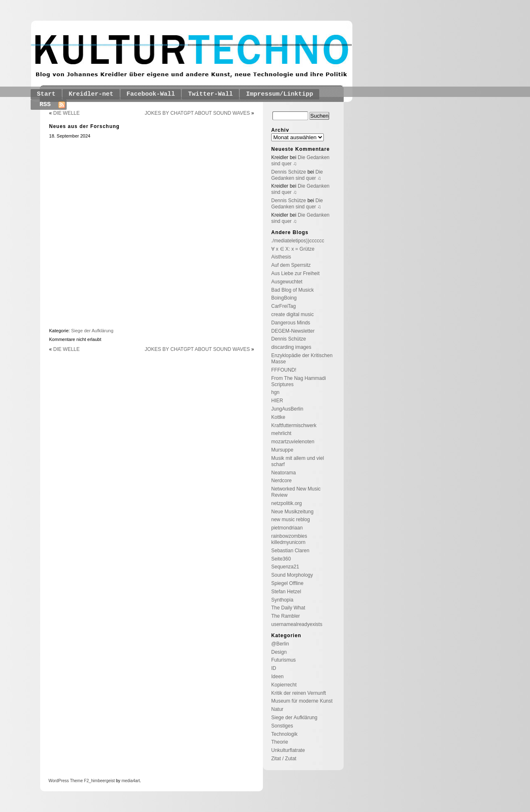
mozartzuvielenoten (293, 442)
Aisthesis (281, 257)
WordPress (59, 781)
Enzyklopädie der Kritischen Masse (302, 359)
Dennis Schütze (289, 172)
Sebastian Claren (290, 551)
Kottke (278, 417)
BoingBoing (284, 298)
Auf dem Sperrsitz (291, 265)
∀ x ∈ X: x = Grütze (293, 249)
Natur (277, 709)
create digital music (293, 314)
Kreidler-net (91, 94)
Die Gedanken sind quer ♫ (297, 175)
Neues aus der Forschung (84, 126)
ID (274, 668)
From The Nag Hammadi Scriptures (299, 381)
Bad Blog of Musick (293, 290)
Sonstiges (282, 726)
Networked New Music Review (296, 492)
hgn (275, 392)
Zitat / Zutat (284, 759)
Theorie (280, 742)
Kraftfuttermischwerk (294, 425)
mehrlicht (281, 433)
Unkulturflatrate (288, 750)
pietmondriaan (287, 528)
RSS (45, 105)
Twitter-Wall (210, 94)
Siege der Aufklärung (92, 331)
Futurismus (283, 660)
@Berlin (280, 644)
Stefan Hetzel (286, 592)
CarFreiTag (283, 306)
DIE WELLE (67, 113)
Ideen (277, 677)
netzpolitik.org (287, 503)
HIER (277, 401)
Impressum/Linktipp (279, 94)
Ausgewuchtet (287, 282)
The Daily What (288, 608)
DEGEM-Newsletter (293, 331)
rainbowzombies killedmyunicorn (289, 539)
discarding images (291, 347)
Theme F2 (79, 781)
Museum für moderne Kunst (302, 701)
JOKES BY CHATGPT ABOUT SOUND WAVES (198, 113)
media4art (130, 781)
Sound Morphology (292, 575)
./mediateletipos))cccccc (298, 241)
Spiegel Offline (287, 583)
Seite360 (281, 559)
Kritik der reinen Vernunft (299, 693)
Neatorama (283, 473)
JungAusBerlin (287, 409)
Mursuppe (282, 450)
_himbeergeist (102, 781)
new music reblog (290, 520)
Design (279, 652)
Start (46, 94)
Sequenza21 (285, 567)
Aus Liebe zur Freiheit (295, 273)
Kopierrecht (284, 685)
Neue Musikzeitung (292, 512)
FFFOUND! (284, 370)
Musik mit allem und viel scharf (298, 461)
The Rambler (285, 616)
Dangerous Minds (291, 323)
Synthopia (282, 600)
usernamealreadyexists (297, 624)
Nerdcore (281, 481)
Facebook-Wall (151, 94)
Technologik (284, 734)
